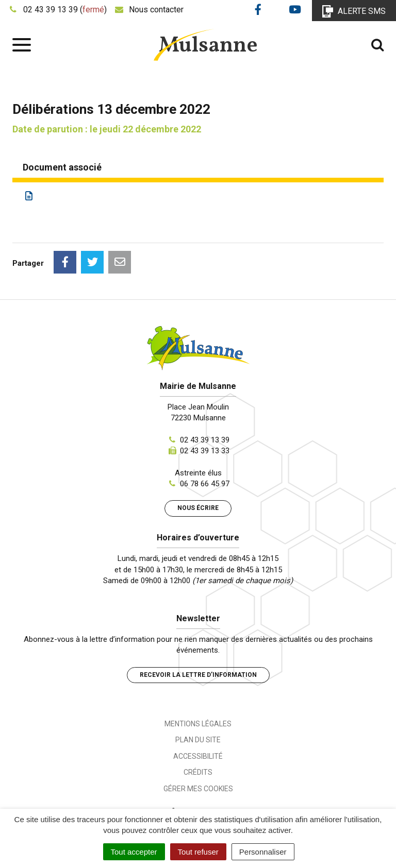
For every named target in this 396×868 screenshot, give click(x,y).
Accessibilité (198, 756)
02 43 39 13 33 (205, 451)
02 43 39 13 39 (205, 440)
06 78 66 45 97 (205, 484)
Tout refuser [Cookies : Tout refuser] (198, 852)
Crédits (198, 772)
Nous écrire (198, 508)
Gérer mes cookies (198, 789)
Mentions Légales (198, 724)
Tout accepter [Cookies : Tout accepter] (134, 852)
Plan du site (198, 740)
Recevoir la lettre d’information (198, 675)
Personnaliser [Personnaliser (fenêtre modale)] (263, 852)
